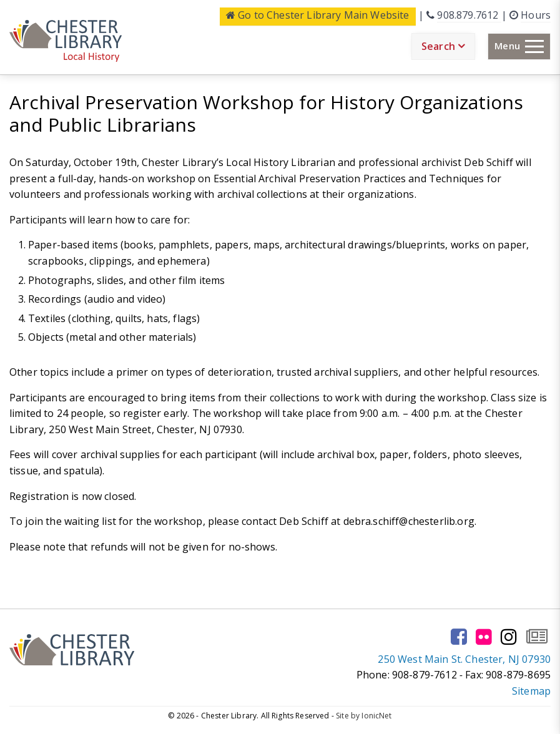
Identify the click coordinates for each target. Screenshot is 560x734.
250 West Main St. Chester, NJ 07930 (464, 659)
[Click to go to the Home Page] (66, 41)
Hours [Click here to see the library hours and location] (536, 15)
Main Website (318, 15)
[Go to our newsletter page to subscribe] (537, 637)
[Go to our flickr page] (484, 637)
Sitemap (531, 691)
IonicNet (376, 716)
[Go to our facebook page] (459, 637)
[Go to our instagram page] (509, 637)
